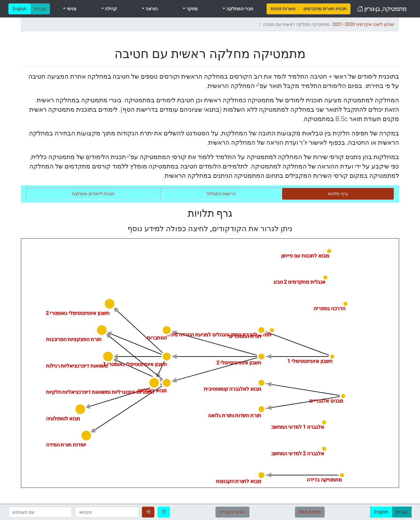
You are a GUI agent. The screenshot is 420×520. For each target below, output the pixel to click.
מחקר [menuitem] (191, 9)
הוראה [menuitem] (151, 9)
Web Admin (310, 512)
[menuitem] (283, 9)
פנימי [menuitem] (71, 9)
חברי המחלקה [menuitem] (239, 9)
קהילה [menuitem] (110, 9)
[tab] (338, 194)
